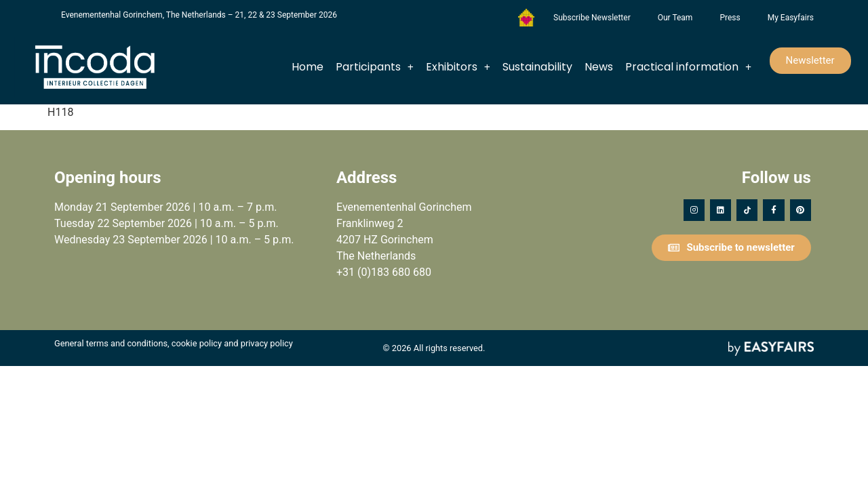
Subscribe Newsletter (592, 18)
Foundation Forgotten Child (526, 18)
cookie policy (197, 343)
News (599, 67)
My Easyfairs (791, 18)
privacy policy (267, 343)
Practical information (688, 67)
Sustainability (537, 67)
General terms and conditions (111, 343)
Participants (375, 67)
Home (308, 67)
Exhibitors (458, 67)
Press (730, 18)
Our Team (675, 18)
